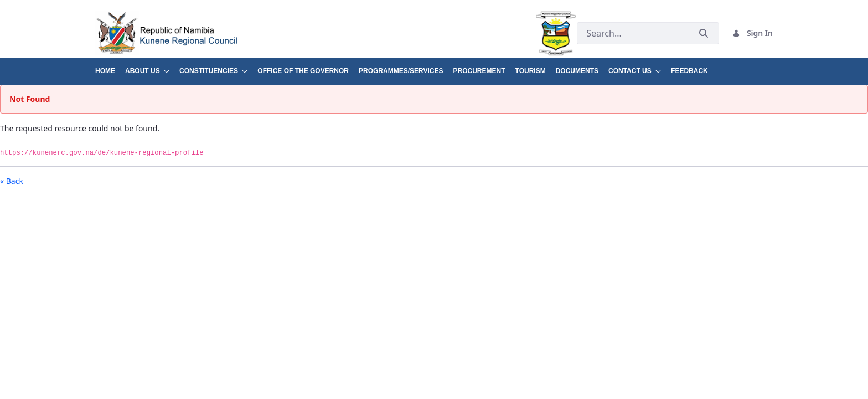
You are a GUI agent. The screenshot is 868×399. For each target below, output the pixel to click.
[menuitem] (110, 67)
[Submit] (704, 33)
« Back (12, 181)
